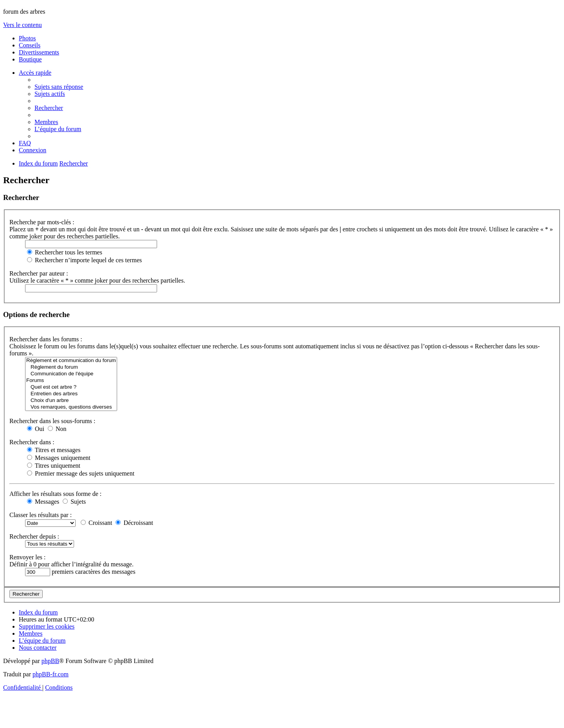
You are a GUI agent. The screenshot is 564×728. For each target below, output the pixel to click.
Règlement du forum (71, 367)
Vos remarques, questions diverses (71, 407)
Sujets (74, 502)
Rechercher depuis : (34, 536)
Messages (43, 502)
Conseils (30, 45)
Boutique (30, 59)
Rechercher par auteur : (39, 273)
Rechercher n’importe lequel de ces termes (84, 260)
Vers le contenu (23, 25)
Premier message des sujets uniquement (81, 473)
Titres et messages (54, 450)
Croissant (96, 523)
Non (57, 429)
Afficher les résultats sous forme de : (55, 494)
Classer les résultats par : (41, 515)
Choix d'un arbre (71, 401)
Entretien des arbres (71, 394)
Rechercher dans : (32, 442)
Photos (27, 38)
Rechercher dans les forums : (46, 339)
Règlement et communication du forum (71, 361)
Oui (36, 429)
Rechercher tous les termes (65, 252)
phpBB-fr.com (51, 674)
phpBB (50, 661)
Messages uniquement (59, 458)
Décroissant (134, 523)
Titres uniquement (54, 466)
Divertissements (39, 52)
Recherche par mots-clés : (42, 222)
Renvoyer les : (27, 557)
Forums (71, 381)
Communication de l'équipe (71, 374)
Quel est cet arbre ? (71, 387)
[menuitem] (59, 87)
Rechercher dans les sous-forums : (52, 421)
